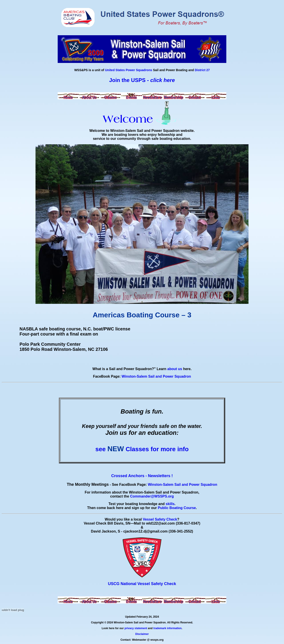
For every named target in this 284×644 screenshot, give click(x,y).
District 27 (202, 70)
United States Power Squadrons (128, 70)
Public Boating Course (177, 508)
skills (170, 504)
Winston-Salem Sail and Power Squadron (156, 376)
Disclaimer (142, 634)
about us (175, 369)
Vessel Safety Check (160, 519)
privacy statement (136, 628)
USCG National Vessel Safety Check (142, 584)
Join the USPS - (142, 80)
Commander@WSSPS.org (152, 496)
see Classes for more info (142, 449)
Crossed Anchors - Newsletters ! (142, 476)
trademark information (167, 628)
